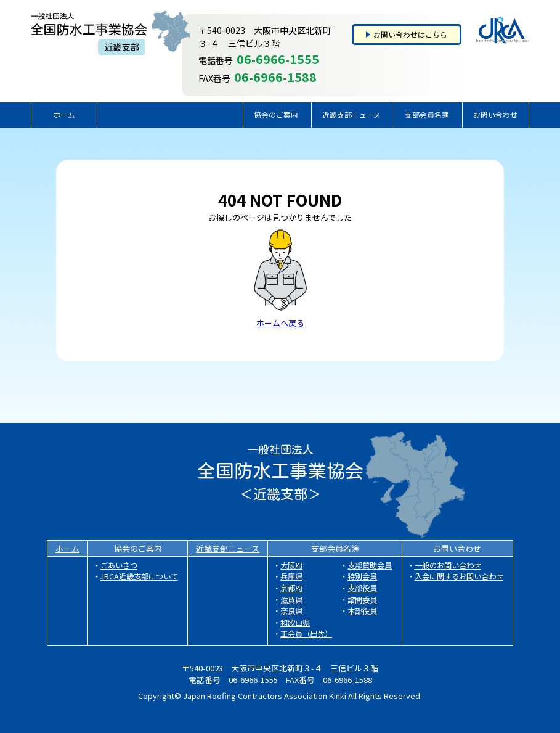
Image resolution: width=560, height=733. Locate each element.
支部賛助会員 (370, 565)
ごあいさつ (119, 565)
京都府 (291, 588)
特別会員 (362, 576)
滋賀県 (291, 600)
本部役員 (362, 611)
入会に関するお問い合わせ (459, 576)
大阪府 (291, 565)
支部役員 (362, 588)
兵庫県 (291, 576)
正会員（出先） (306, 634)
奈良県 (291, 611)
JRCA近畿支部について (139, 576)
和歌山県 (295, 623)
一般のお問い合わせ (448, 565)
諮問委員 (362, 600)
